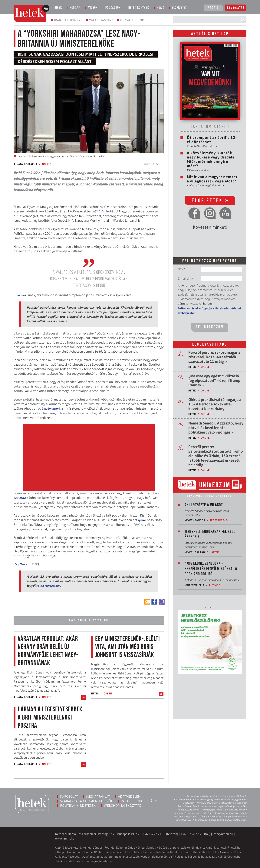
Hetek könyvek (139, 8)
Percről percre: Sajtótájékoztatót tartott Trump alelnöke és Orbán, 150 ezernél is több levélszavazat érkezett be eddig (216, 456)
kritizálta (20, 498)
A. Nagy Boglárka (25, 164)
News (161, 8)
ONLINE (46, 164)
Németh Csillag (195, 552)
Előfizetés (179, 8)
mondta (21, 295)
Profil (213, 8)
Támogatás (236, 8)
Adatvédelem (129, 796)
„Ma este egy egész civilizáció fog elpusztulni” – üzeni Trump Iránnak (214, 381)
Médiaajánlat (98, 796)
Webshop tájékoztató (123, 806)
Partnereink (132, 801)
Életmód (215, 585)
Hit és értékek (219, 520)
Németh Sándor (195, 520)
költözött (99, 211)
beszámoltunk (51, 409)
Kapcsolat (69, 796)
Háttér (214, 552)
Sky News (21, 564)
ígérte (142, 520)
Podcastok (113, 8)
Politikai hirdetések (78, 806)
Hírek (58, 8)
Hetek (95, 693)
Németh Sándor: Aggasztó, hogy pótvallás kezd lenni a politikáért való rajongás (216, 428)
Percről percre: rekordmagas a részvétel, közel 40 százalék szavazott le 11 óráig (214, 357)
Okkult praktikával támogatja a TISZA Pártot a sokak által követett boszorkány (215, 404)
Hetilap (75, 8)
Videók (93, 8)
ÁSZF (154, 801)
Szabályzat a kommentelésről (86, 801)
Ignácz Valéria (194, 585)
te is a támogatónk (48, 586)
